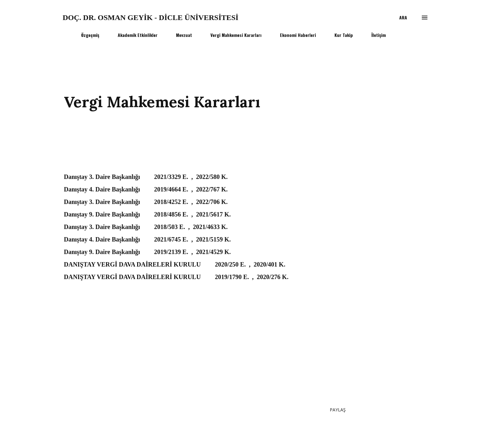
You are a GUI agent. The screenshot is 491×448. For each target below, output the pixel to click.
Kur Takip (344, 35)
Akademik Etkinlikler (138, 35)
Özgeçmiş (90, 35)
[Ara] (403, 18)
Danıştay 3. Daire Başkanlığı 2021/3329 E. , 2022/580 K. (146, 177)
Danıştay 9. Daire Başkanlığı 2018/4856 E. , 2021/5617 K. (147, 214)
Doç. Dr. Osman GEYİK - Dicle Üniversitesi (150, 18)
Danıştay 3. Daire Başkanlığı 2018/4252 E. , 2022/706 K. (146, 202)
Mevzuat (184, 35)
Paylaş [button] (338, 410)
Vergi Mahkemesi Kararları (236, 35)
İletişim (379, 35)
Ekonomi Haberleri (298, 35)
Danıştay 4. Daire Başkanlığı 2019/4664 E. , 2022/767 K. (146, 189)
